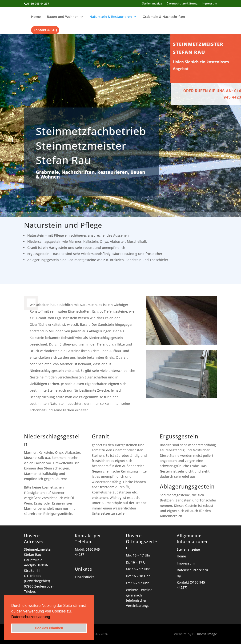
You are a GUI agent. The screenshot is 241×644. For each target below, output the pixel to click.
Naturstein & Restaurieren (111, 17)
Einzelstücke (85, 577)
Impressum (209, 4)
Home (36, 17)
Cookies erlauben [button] (49, 628)
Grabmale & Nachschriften (164, 17)
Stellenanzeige (152, 4)
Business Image (205, 634)
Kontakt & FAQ (45, 30)
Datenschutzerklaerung (31, 617)
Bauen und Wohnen (63, 17)
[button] (52, 617)
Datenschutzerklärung (182, 4)
